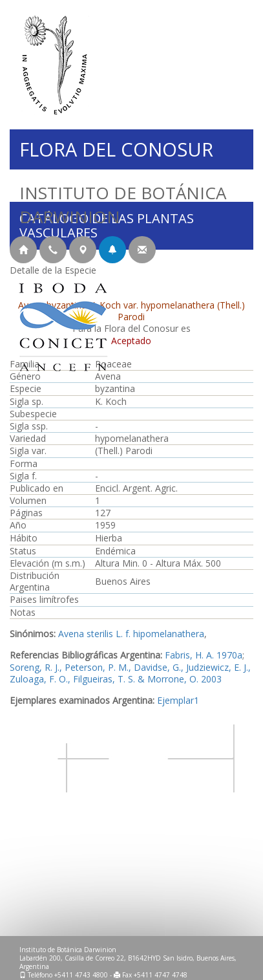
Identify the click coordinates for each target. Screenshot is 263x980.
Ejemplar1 (178, 700)
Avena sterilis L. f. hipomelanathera (131, 634)
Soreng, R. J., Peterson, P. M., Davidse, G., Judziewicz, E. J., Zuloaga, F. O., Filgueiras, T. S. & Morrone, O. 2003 (130, 673)
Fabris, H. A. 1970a (204, 655)
